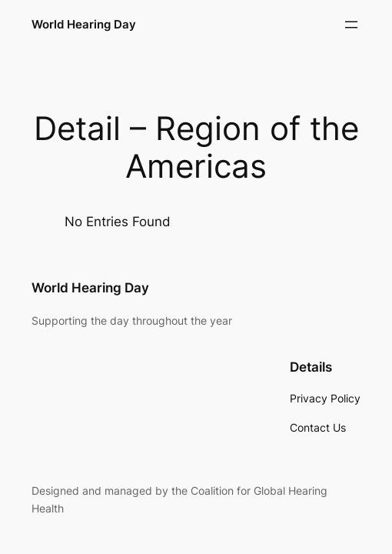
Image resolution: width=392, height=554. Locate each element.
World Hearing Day (84, 24)
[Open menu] (351, 25)
